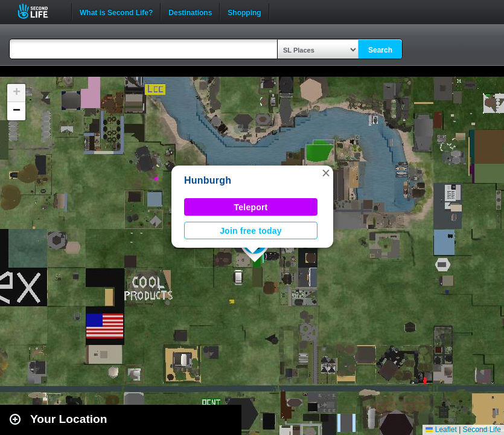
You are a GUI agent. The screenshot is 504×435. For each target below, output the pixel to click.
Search (380, 50)
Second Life (40, 11)
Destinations (190, 11)
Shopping (244, 11)
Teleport (251, 207)
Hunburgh (208, 180)
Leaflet (441, 430)
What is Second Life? (116, 11)
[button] (326, 173)
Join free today (251, 231)
